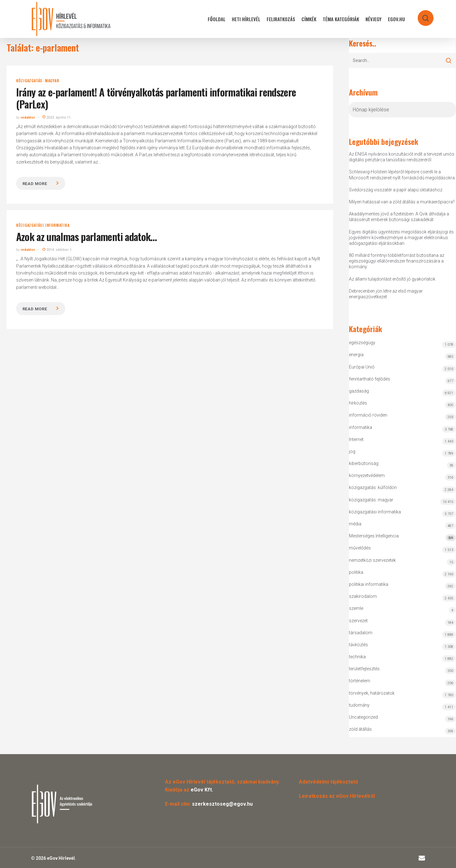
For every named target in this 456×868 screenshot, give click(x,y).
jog (352, 451)
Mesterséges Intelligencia (402, 537)
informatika (361, 427)
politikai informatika (369, 584)
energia (356, 355)
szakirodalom (363, 596)
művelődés (360, 548)
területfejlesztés (364, 669)
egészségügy (362, 343)
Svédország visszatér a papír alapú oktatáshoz (396, 190)
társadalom (361, 633)
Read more (35, 184)
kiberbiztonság (364, 463)
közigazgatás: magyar (38, 81)
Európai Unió (362, 367)
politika (356, 572)
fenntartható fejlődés (370, 379)
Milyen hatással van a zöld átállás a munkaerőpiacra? (402, 202)
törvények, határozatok (372, 693)
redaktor (28, 118)
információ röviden (368, 415)
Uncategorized (363, 717)
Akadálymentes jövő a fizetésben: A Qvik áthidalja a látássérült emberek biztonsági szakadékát (399, 217)
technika (357, 657)
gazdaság (359, 391)
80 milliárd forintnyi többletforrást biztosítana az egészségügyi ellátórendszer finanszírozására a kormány (397, 261)
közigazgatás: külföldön (373, 487)
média (355, 524)
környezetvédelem (367, 475)
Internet (356, 439)
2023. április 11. (57, 118)
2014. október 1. (57, 250)
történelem (360, 681)
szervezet (358, 621)
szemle (356, 608)
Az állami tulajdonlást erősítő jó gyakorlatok (392, 279)
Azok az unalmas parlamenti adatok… (87, 236)
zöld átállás (360, 729)
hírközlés (358, 403)
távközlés (358, 645)
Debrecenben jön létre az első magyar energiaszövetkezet (386, 294)
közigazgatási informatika (43, 225)
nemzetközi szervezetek (372, 560)
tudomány (359, 705)
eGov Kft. (202, 790)
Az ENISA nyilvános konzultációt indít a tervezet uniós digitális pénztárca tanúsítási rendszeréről (402, 157)
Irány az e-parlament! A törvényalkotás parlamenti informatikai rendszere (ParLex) (156, 98)
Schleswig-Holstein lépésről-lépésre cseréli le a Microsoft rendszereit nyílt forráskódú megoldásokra (402, 175)
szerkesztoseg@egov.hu (222, 804)
